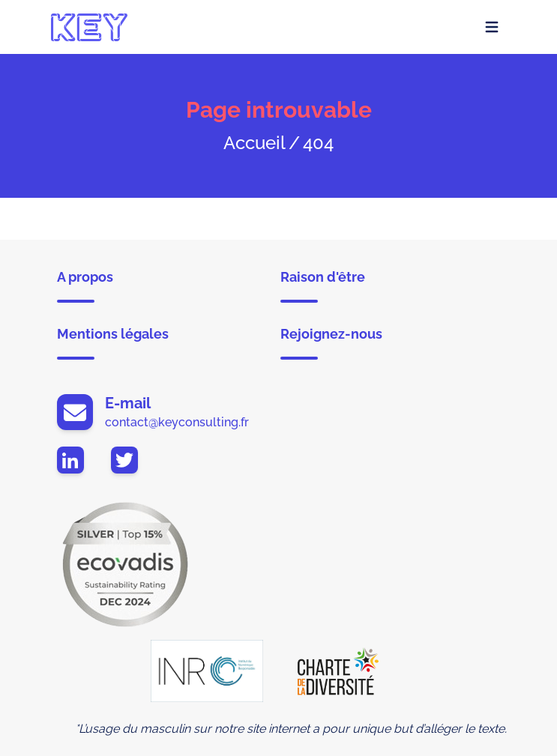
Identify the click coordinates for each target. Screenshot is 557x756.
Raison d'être (323, 286)
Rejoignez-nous (331, 343)
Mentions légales (113, 343)
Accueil (255, 143)
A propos (85, 286)
